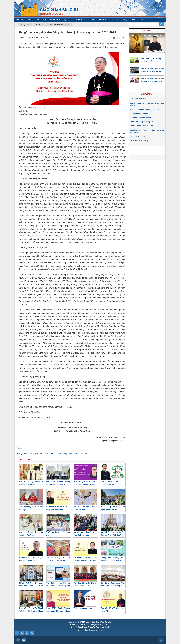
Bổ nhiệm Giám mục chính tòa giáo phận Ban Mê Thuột (85, 551)
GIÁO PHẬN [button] (42, 20)
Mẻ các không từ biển (139, 114)
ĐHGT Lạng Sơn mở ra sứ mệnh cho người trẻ (112, 500)
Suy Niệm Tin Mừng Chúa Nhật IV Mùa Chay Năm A (152, 80)
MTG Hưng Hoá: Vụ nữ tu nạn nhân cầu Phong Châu (85, 475)
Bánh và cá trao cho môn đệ (141, 126)
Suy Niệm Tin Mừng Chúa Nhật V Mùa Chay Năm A (152, 70)
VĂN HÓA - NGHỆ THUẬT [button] (143, 20)
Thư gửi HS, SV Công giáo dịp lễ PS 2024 (112, 601)
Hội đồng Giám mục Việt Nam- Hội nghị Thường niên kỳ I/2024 (112, 577)
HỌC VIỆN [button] (69, 20)
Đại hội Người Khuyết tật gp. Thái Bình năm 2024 (85, 525)
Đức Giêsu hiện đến (138, 99)
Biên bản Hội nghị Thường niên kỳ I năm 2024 (85, 576)
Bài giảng (147, 31)
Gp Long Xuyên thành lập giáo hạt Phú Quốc (31, 525)
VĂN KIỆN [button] (103, 20)
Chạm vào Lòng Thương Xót (141, 122)
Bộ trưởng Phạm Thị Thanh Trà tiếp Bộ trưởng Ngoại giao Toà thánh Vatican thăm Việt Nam (31, 604)
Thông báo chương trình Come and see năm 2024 (112, 551)
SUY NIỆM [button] (115, 20)
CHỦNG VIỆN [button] (55, 20)
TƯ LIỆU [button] (126, 20)
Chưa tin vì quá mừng (139, 141)
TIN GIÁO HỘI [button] (28, 20)
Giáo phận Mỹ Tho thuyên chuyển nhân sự (112, 475)
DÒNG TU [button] (80, 20)
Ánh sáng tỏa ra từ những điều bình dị (145, 110)
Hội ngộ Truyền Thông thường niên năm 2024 (58, 475)
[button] (147, 43)
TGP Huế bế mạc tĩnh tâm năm (58, 525)
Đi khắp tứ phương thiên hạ (141, 118)
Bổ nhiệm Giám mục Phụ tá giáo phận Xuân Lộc (31, 551)
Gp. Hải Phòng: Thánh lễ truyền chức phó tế (31, 475)
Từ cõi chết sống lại (138, 137)
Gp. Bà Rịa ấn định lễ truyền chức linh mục (85, 500)
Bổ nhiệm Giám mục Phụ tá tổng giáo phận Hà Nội (58, 500)
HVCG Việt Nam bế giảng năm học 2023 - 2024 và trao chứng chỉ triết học (31, 577)
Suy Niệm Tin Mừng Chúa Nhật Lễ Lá (151, 60)
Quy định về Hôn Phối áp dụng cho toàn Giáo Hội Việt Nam (58, 577)
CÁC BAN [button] (92, 20)
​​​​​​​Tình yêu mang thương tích (85, 600)
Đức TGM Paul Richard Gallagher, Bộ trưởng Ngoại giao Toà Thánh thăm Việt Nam (58, 604)
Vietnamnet (45, 134)
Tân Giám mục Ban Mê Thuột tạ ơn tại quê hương (58, 551)
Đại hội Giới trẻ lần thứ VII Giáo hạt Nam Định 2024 (112, 525)
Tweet (19, 448)
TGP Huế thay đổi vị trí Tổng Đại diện (31, 500)
